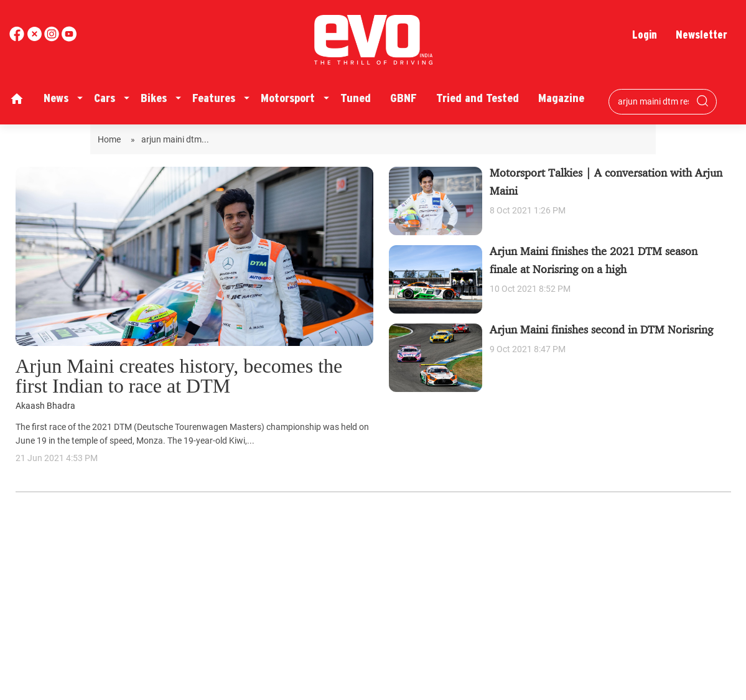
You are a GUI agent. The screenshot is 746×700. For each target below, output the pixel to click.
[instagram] (69, 38)
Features (214, 98)
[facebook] (18, 38)
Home (111, 139)
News (56, 98)
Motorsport (288, 98)
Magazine (561, 98)
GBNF (403, 98)
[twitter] (35, 38)
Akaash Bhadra (45, 406)
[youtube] (53, 38)
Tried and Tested (478, 98)
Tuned (356, 98)
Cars (105, 98)
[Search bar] (653, 101)
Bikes (154, 98)
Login (645, 35)
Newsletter (702, 35)
